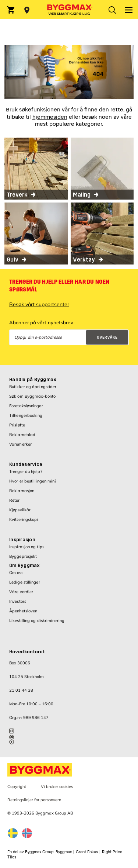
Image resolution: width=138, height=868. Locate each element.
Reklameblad (22, 435)
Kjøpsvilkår (20, 510)
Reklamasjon (22, 491)
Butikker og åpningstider (33, 387)
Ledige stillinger (25, 582)
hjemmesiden (50, 117)
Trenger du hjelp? (26, 471)
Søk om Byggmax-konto (32, 396)
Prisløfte (17, 425)
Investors (18, 601)
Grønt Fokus (87, 852)
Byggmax (64, 852)
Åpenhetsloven (23, 611)
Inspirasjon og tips (27, 547)
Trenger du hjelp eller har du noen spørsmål (59, 286)
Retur (15, 500)
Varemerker (20, 444)
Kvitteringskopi (24, 519)
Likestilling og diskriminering (37, 620)
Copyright (17, 786)
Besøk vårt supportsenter (39, 304)
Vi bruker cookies (57, 786)
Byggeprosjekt (23, 556)
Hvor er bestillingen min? (33, 481)
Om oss (16, 573)
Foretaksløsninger (26, 406)
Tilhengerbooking (26, 415)
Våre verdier (21, 592)
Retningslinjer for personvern (34, 800)
